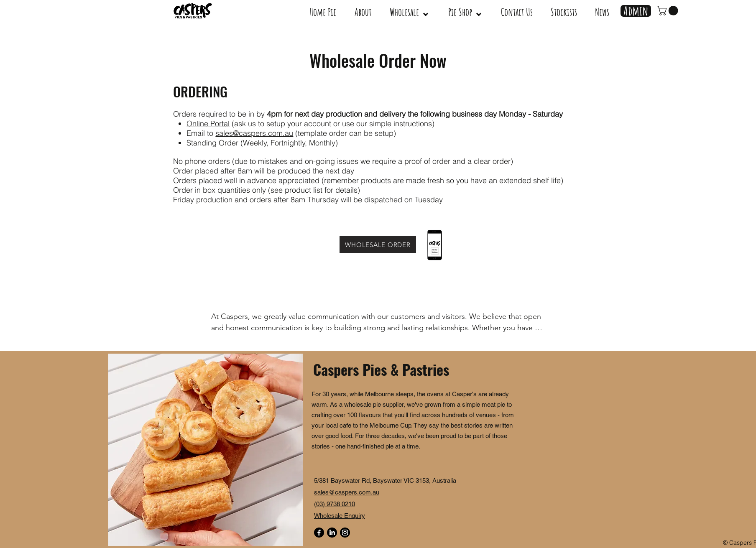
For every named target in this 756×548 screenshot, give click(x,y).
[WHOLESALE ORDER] (378, 245)
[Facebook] (319, 533)
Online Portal (208, 124)
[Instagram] (345, 533)
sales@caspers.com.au (254, 133)
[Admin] (636, 11)
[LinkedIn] (332, 533)
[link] (669, 11)
